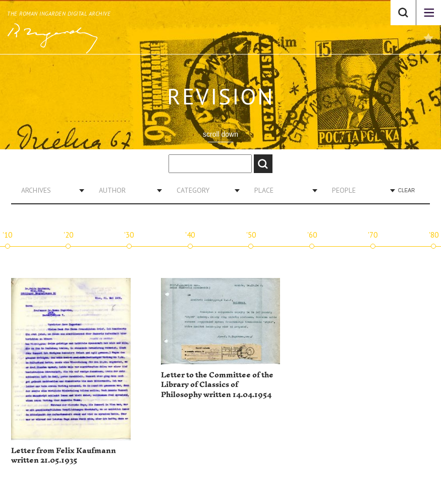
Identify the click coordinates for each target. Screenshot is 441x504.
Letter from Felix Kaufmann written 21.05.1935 (64, 456)
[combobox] (49, 190)
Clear (406, 190)
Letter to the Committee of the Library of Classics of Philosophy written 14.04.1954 (217, 385)
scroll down (220, 134)
